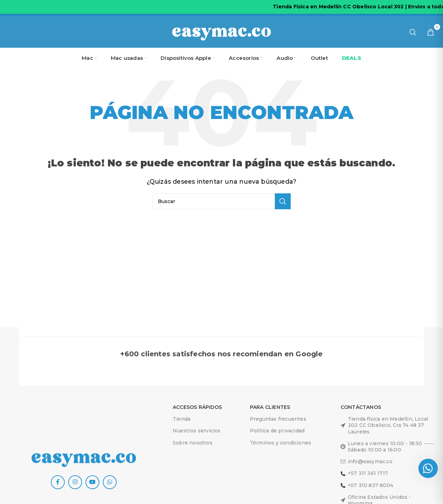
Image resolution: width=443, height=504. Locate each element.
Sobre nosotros (193, 443)
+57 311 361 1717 (364, 473)
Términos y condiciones (281, 443)
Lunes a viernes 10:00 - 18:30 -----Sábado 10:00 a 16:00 (387, 447)
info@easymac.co (367, 461)
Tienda (182, 419)
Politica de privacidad (277, 431)
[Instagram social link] (75, 482)
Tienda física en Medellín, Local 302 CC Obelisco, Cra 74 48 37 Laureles (384, 425)
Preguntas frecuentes (278, 419)
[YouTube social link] (92, 482)
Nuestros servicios (197, 431)
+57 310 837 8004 (367, 485)
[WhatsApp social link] (110, 482)
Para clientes (270, 407)
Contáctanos (361, 407)
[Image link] (84, 458)
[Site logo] (221, 32)
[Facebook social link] (58, 482)
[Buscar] (413, 32)
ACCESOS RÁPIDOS (197, 407)
